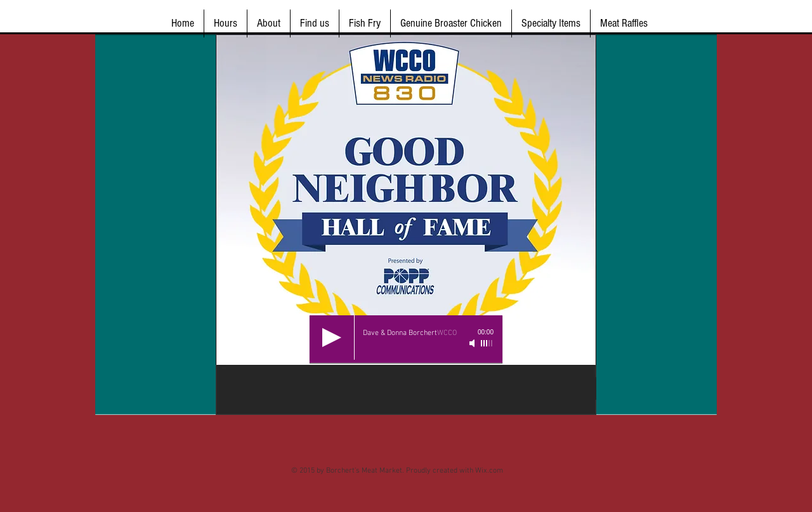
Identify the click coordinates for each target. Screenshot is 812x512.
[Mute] (473, 343)
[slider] (487, 343)
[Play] (332, 338)
